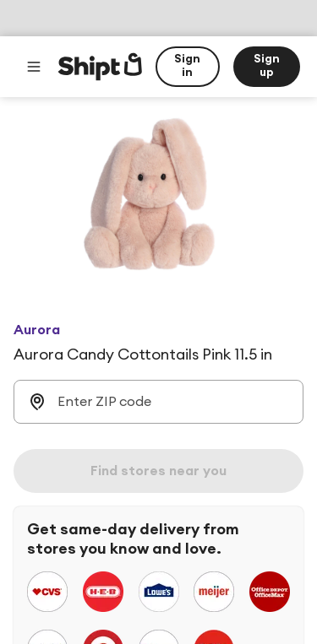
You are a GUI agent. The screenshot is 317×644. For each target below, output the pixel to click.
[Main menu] (34, 67)
